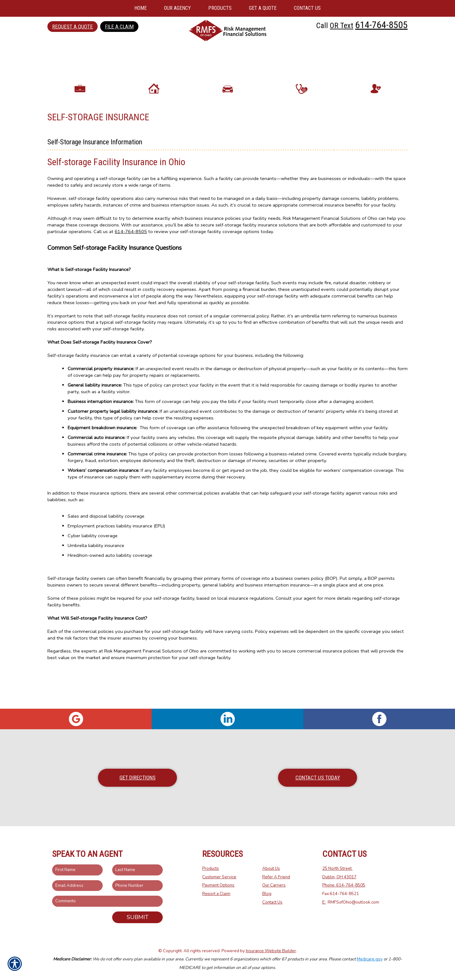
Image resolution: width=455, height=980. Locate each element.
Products (211, 869)
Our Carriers (274, 886)
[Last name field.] (137, 870)
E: (324, 902)
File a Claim (119, 27)
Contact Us (272, 902)
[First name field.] (77, 870)
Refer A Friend (276, 877)
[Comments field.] (107, 902)
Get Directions (137, 778)
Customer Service (219, 877)
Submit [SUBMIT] (138, 917)
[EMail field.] (77, 886)
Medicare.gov (370, 959)
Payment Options (218, 886)
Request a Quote (73, 27)
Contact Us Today (318, 778)
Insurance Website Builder (271, 951)
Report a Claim (216, 894)
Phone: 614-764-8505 (344, 886)
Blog (267, 894)
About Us (271, 869)
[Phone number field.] (137, 886)
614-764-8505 (381, 25)
